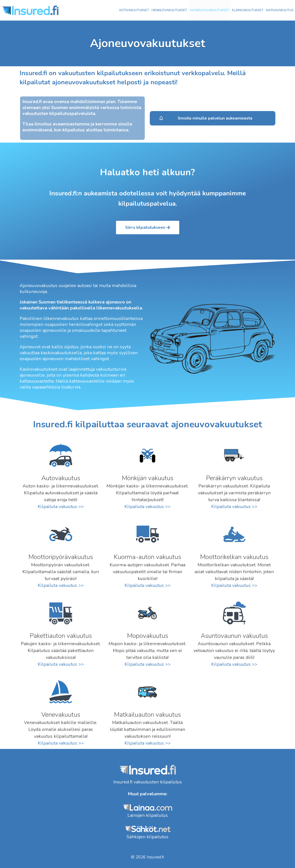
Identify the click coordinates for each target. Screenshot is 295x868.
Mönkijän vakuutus (147, 478)
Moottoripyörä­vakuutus (61, 557)
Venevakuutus (61, 715)
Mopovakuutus (147, 636)
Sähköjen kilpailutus (147, 837)
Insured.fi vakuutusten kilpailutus (148, 782)
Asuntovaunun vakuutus (234, 636)
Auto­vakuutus (61, 478)
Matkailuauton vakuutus (147, 715)
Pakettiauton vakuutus (61, 636)
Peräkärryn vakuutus (234, 478)
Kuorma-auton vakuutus (147, 557)
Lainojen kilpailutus (148, 815)
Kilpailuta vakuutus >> (61, 507)
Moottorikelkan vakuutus (234, 557)
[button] (213, 118)
